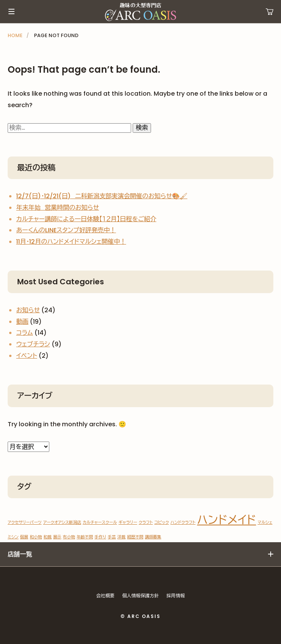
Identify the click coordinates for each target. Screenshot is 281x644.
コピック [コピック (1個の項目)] (162, 523)
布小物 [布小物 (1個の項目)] (69, 537)
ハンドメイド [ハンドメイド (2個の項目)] (226, 520)
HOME (15, 35)
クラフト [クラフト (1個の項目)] (146, 523)
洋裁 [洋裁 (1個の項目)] (121, 537)
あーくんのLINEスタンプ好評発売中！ (66, 230)
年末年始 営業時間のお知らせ (58, 208)
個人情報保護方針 (141, 596)
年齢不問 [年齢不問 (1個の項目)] (85, 537)
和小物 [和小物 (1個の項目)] (36, 537)
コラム (24, 333)
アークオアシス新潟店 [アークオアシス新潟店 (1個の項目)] (62, 523)
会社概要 (106, 596)
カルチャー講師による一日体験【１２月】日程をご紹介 (86, 219)
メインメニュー (11, 11)
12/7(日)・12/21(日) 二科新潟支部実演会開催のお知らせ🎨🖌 (102, 196)
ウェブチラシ (33, 344)
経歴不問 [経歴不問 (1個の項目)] (135, 537)
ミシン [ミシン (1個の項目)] (13, 537)
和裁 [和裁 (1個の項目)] (48, 537)
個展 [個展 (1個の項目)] (24, 537)
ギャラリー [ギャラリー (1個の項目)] (128, 523)
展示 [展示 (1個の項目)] (57, 537)
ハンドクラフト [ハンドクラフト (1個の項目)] (183, 523)
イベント (27, 356)
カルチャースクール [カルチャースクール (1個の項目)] (100, 523)
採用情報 (176, 596)
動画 (22, 322)
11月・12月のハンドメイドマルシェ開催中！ (71, 242)
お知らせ (28, 310)
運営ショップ (270, 11)
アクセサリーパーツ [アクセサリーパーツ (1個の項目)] (25, 523)
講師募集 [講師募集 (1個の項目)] (153, 537)
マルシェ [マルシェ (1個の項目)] (265, 523)
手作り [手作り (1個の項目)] (100, 537)
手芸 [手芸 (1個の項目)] (112, 537)
